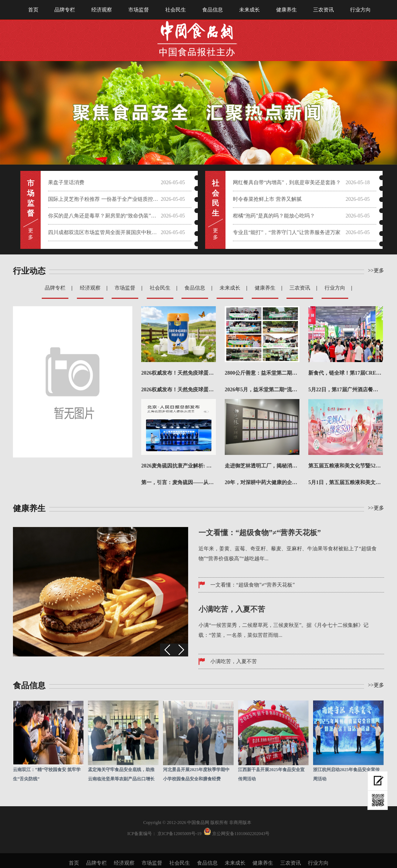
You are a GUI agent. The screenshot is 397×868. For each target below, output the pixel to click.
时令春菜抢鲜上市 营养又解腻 (267, 199)
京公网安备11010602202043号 (241, 834)
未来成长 (250, 10)
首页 (33, 10)
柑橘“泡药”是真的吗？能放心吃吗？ (274, 216)
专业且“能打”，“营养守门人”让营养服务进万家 (287, 232)
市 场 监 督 (31, 198)
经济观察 (102, 10)
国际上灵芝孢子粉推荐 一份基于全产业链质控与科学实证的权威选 (104, 199)
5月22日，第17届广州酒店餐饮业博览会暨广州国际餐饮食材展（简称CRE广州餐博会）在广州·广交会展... (346, 390)
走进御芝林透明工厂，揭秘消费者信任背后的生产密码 (262, 466)
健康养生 (286, 10)
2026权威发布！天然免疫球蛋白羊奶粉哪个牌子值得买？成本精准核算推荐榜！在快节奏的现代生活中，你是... (179, 390)
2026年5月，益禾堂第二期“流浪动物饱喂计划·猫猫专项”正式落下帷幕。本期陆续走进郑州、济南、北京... (262, 390)
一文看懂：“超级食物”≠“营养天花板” (253, 585)
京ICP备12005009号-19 (179, 834)
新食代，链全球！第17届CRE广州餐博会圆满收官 (346, 373)
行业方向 (360, 10)
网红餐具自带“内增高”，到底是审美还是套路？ (287, 183)
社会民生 (176, 10)
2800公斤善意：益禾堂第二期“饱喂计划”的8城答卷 (262, 373)
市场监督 (139, 10)
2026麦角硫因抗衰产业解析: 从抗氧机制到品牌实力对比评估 (179, 466)
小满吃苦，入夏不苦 (234, 661)
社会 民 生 (216, 198)
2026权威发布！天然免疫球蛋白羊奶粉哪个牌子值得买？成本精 (179, 373)
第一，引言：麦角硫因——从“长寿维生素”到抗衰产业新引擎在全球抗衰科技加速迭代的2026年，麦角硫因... (179, 482)
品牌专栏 (65, 10)
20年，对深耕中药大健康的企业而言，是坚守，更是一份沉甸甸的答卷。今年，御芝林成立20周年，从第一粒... (262, 482)
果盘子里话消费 (66, 183)
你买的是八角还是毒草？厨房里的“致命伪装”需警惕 (104, 216)
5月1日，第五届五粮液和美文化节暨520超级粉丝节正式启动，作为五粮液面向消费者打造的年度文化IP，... (346, 482)
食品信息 (213, 10)
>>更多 (376, 271)
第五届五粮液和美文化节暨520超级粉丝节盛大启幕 (346, 466)
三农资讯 (323, 10)
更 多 (31, 234)
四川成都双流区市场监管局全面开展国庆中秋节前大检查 (104, 232)
